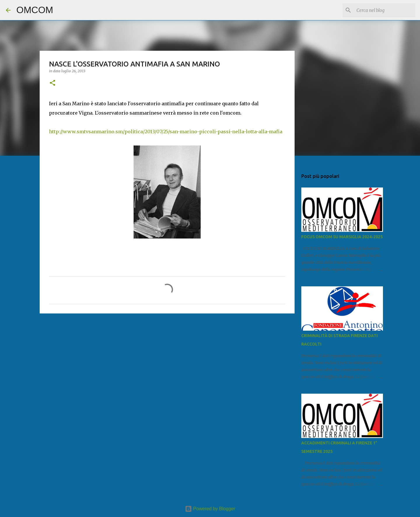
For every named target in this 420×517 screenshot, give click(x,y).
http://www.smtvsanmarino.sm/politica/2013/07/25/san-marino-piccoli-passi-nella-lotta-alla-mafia (166, 132)
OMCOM (35, 10)
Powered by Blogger (210, 509)
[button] (52, 83)
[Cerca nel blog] (385, 10)
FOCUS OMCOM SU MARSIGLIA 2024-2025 (342, 237)
